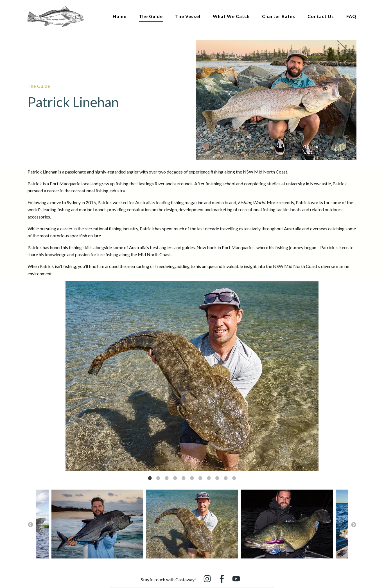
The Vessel (188, 16)
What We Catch (231, 16)
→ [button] (354, 525)
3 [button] (167, 478)
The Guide (151, 16)
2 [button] (158, 478)
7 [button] (200, 478)
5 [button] (184, 478)
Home (120, 16)
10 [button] (226, 478)
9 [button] (217, 478)
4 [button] (175, 478)
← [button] (30, 525)
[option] (192, 377)
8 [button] (209, 478)
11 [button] (234, 478)
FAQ (351, 16)
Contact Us (321, 16)
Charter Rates (279, 16)
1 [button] (150, 478)
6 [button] (192, 478)
